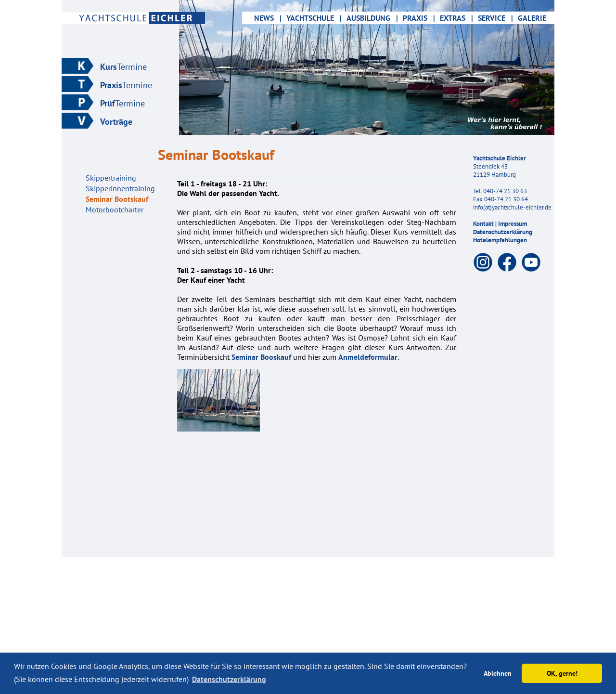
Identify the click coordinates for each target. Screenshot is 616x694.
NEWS (263, 18)
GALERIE (535, 18)
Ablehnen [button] (498, 673)
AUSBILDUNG (372, 18)
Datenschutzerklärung (503, 232)
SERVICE (495, 18)
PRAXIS (419, 18)
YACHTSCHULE (314, 18)
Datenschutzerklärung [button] (229, 679)
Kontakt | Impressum (500, 224)
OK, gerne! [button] (562, 673)
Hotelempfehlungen (500, 240)
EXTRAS (456, 18)
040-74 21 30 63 (505, 191)
